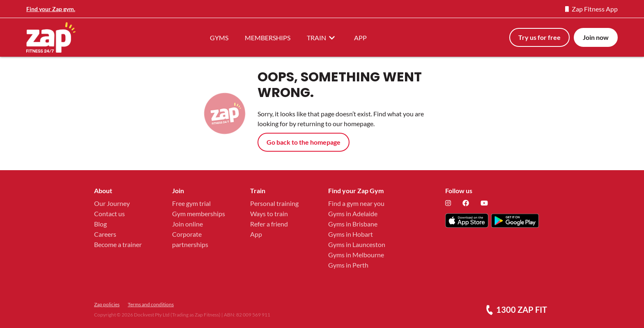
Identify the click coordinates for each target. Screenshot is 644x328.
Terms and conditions (151, 304)
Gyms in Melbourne (356, 255)
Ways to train (269, 214)
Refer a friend (269, 224)
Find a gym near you (356, 203)
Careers (105, 234)
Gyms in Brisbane (353, 224)
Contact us (109, 214)
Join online (187, 224)
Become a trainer (118, 244)
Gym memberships (199, 214)
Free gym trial (191, 203)
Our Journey (112, 203)
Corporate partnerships (190, 239)
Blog (100, 224)
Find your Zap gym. (51, 9)
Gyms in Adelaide (353, 214)
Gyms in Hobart (351, 234)
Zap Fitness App (591, 9)
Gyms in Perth (348, 265)
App (256, 234)
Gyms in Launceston (357, 244)
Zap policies (107, 304)
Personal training (274, 203)
